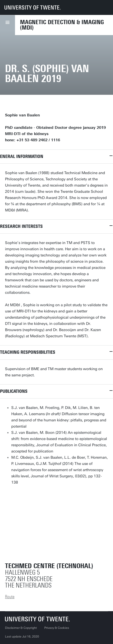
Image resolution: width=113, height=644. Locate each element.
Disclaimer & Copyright (21, 628)
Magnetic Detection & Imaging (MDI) (62, 25)
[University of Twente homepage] (32, 7)
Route (10, 597)
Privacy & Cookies (57, 628)
